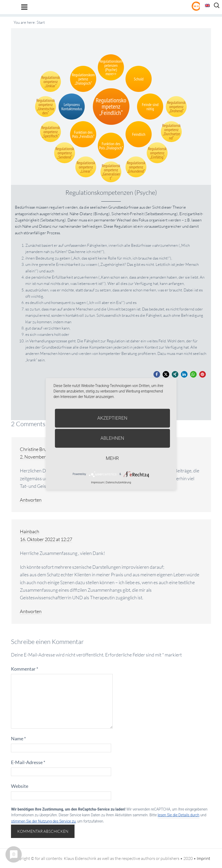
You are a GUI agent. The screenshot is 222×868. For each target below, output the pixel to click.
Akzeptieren (112, 418)
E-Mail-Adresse (28, 762)
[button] (157, 374)
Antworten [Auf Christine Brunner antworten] (31, 500)
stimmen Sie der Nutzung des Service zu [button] (43, 821)
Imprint (203, 858)
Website (20, 786)
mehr (112, 458)
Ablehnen (112, 438)
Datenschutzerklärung (118, 482)
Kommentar (25, 669)
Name (18, 738)
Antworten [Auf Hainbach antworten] (31, 611)
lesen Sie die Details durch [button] (179, 815)
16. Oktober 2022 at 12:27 (46, 539)
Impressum (98, 482)
